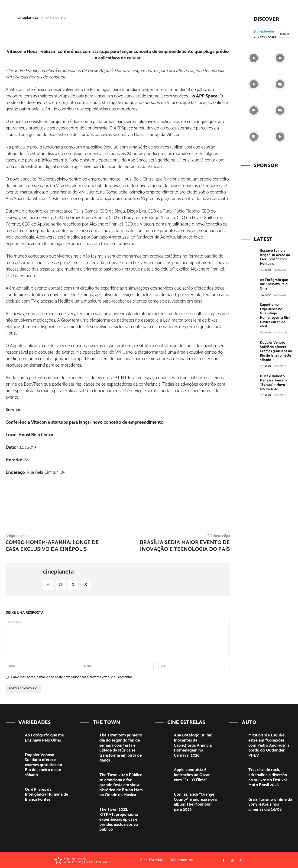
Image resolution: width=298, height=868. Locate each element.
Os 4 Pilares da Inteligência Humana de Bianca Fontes (46, 795)
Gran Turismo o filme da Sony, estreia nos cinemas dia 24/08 (270, 805)
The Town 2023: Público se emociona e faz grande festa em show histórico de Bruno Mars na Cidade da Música (121, 785)
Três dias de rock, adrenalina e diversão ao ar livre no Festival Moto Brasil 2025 (268, 777)
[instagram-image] (254, 58)
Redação (265, 269)
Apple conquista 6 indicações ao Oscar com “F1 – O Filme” (192, 775)
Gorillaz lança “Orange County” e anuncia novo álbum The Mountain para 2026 (195, 802)
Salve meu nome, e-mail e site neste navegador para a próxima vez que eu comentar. (72, 677)
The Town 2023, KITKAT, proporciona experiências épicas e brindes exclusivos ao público (119, 820)
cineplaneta (58, 572)
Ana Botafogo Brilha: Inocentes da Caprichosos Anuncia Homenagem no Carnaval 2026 (193, 745)
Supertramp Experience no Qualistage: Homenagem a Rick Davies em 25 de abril (276, 310)
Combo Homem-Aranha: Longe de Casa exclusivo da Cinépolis (52, 546)
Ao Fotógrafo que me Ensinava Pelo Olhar (276, 281)
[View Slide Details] (267, 200)
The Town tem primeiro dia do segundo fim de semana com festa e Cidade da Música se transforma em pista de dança (121, 748)
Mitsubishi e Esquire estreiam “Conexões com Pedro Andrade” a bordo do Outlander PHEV (269, 745)
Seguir (285, 34)
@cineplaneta (263, 31)
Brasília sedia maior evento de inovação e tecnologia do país (185, 546)
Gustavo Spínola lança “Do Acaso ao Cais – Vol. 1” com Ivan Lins (274, 257)
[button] (258, 12)
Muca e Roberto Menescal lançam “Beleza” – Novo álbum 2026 (273, 374)
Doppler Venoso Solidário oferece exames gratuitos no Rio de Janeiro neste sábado (275, 343)
